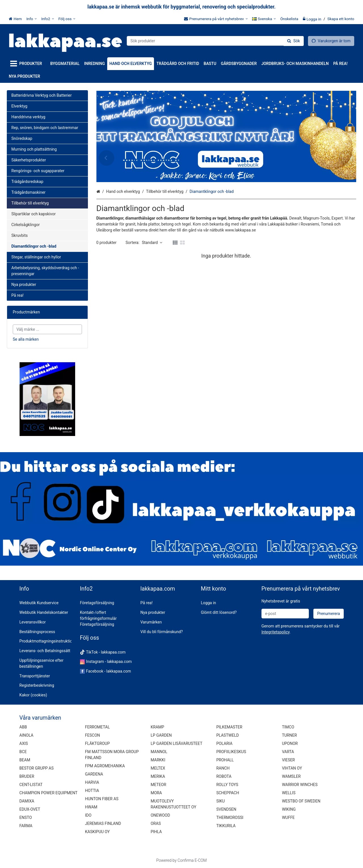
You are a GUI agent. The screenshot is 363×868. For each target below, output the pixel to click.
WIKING (289, 809)
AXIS (24, 743)
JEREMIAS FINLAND (103, 823)
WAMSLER (291, 776)
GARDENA (94, 774)
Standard (152, 243)
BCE (23, 752)
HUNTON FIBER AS (102, 799)
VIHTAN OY (292, 768)
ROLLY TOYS (227, 785)
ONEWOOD (160, 815)
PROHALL (225, 760)
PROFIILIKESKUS (231, 752)
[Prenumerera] (328, 614)
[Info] (32, 19)
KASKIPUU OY (97, 832)
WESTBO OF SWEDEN (301, 801)
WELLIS (289, 793)
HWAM (91, 807)
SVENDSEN (226, 809)
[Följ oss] (67, 19)
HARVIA (92, 782)
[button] (276, 632)
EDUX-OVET (30, 809)
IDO (88, 815)
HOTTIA (92, 791)
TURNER (289, 735)
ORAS (156, 823)
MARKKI (158, 760)
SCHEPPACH (228, 793)
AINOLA (26, 735)
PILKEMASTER (229, 727)
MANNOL (159, 752)
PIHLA (156, 832)
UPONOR (290, 743)
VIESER (288, 760)
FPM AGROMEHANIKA (105, 766)
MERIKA (158, 776)
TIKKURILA (226, 826)
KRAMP (157, 727)
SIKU (221, 801)
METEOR (158, 785)
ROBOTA (224, 776)
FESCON (93, 735)
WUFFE (288, 818)
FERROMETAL (97, 727)
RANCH (223, 768)
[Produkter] (27, 64)
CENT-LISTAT (31, 785)
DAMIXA (27, 801)
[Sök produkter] (215, 41)
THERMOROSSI (230, 818)
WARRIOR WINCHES (300, 785)
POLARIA (224, 743)
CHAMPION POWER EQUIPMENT (48, 793)
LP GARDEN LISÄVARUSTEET (176, 743)
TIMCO (288, 727)
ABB (23, 727)
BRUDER (27, 776)
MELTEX (158, 768)
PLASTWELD (228, 735)
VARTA (288, 752)
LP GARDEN (161, 735)
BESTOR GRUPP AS (36, 768)
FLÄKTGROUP (97, 743)
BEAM (25, 760)
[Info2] (47, 19)
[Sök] (294, 41)
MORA (156, 793)
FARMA (26, 826)
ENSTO (26, 818)
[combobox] (215, 41)
